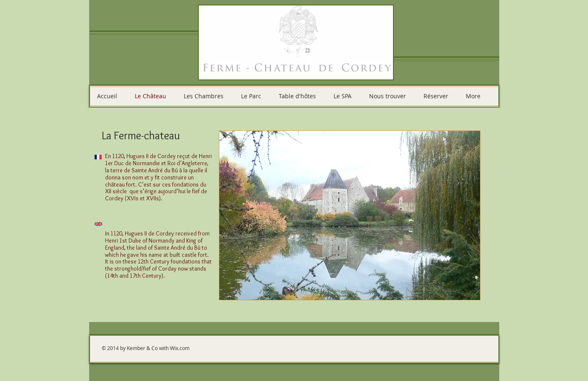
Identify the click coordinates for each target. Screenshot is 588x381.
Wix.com (180, 348)
